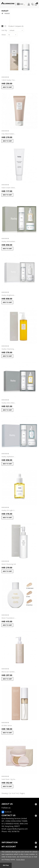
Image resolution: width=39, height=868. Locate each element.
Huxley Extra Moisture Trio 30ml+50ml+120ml (9, 403)
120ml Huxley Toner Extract (9, 80)
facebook (6, 812)
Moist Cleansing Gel (9, 564)
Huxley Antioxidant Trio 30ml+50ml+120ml (9, 241)
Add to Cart (7, 87)
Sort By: (4, 30)
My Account (28, 5)
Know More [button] (20, 860)
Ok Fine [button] (6, 865)
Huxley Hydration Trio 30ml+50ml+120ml (9, 457)
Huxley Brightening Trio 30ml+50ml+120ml (9, 295)
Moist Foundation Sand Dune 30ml (9, 618)
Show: (4, 35)
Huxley (7, 13)
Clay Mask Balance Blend (9, 134)
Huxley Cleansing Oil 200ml (9, 349)
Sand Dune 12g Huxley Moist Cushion (9, 779)
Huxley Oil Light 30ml (9, 510)
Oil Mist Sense (7, 726)
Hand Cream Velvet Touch (9, 188)
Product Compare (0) (16, 26)
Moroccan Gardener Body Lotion (9, 672)
